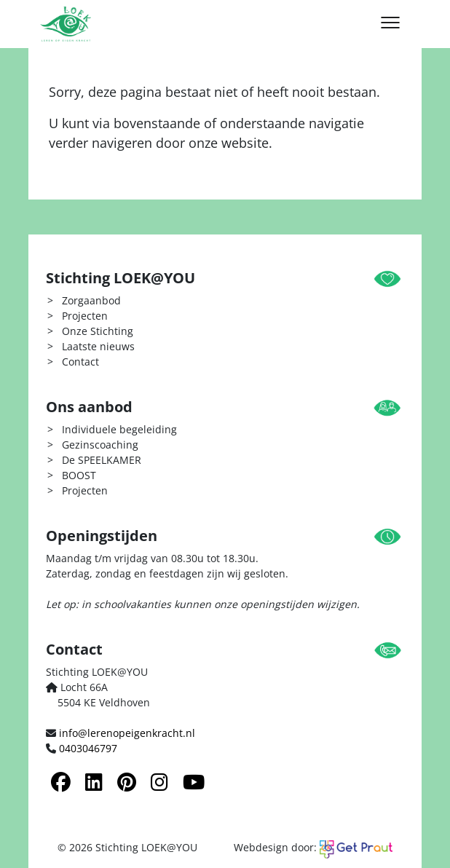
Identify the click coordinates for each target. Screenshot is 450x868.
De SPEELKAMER (102, 460)
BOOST (79, 475)
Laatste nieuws (98, 346)
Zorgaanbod (91, 300)
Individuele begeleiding (119, 429)
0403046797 (88, 748)
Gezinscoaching (100, 445)
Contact (80, 362)
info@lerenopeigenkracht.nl (127, 733)
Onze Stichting (98, 331)
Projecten (85, 316)
